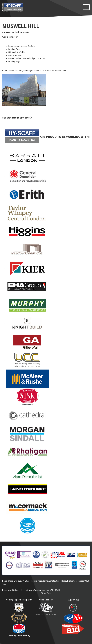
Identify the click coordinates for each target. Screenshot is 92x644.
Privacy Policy (46, 593)
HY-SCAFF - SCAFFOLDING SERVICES (18, 10)
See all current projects (16, 118)
